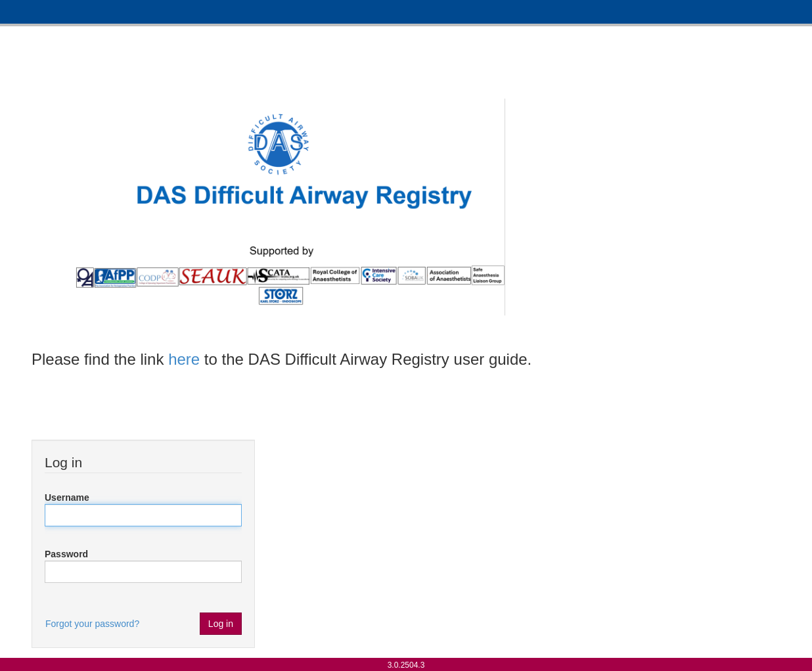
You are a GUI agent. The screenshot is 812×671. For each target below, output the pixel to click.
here (184, 359)
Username (67, 497)
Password (66, 554)
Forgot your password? (92, 624)
